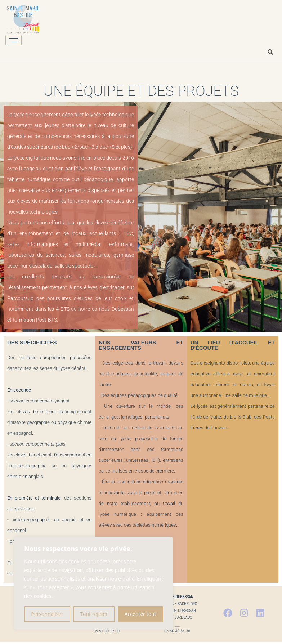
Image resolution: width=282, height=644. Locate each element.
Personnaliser (47, 614)
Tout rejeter (94, 614)
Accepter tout (140, 614)
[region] (94, 583)
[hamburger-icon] (14, 40)
